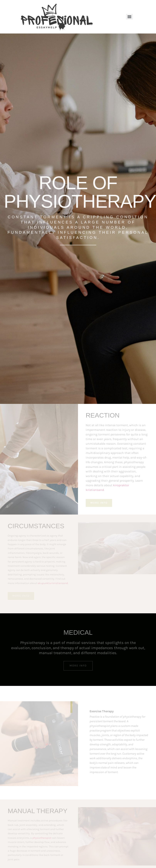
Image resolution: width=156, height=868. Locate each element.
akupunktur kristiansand (53, 583)
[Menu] (129, 17)
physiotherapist (42, 838)
